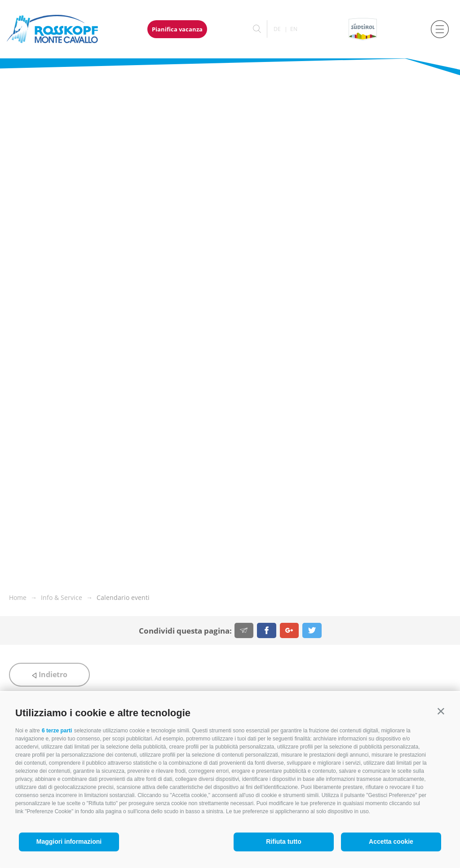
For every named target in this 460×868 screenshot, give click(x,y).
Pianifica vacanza (177, 29)
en (294, 29)
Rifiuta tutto (284, 842)
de (277, 29)
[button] (441, 711)
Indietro (49, 674)
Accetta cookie (391, 842)
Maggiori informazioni (69, 842)
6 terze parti (57, 731)
